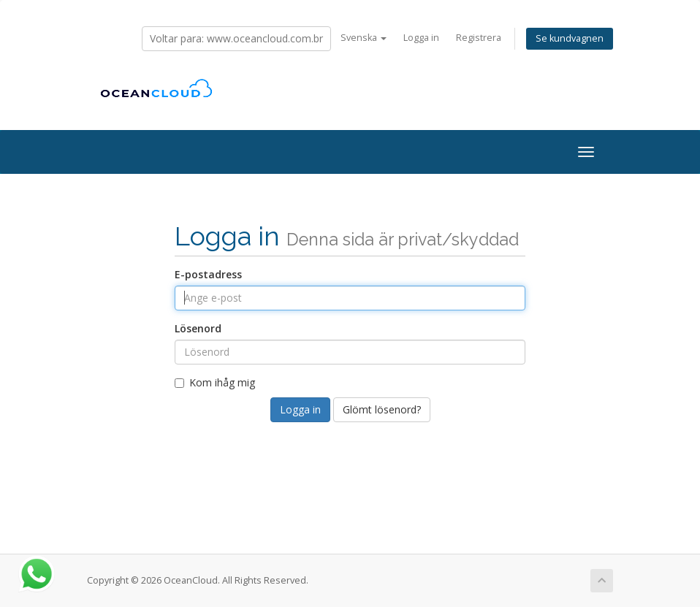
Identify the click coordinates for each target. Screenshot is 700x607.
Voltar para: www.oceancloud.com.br (236, 38)
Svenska (364, 38)
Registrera (479, 38)
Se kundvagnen (570, 38)
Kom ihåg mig (215, 382)
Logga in (421, 38)
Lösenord (198, 328)
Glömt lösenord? (382, 409)
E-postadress (208, 274)
